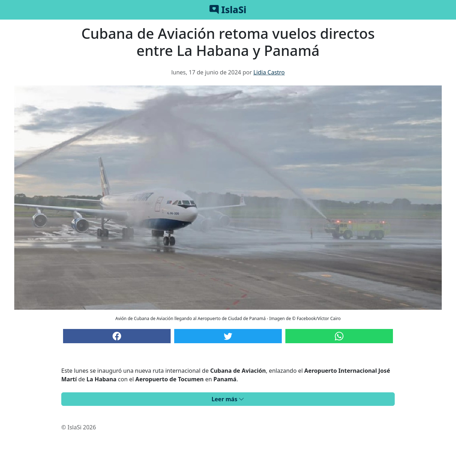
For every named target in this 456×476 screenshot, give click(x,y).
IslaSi (228, 10)
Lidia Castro (269, 72)
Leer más (228, 399)
